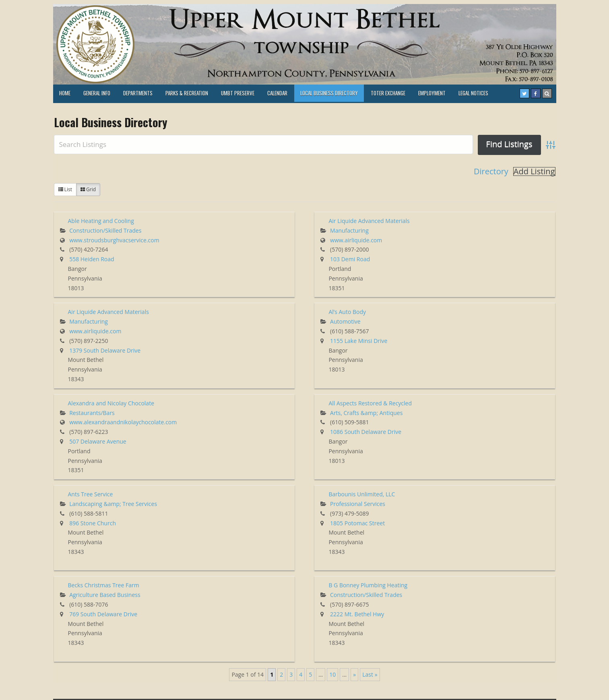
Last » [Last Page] (370, 674)
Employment (432, 93)
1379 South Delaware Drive (105, 350)
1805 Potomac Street (357, 523)
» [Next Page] (354, 674)
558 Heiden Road (92, 259)
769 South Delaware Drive (103, 614)
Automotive (345, 321)
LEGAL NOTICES (473, 93)
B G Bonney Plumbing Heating (368, 585)
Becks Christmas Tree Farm (104, 585)
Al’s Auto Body (347, 312)
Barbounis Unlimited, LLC (362, 494)
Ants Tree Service (91, 494)
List (65, 189)
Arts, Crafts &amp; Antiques (366, 413)
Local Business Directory (329, 93)
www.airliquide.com (356, 240)
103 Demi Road (350, 259)
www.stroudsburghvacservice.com (114, 240)
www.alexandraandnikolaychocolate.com (123, 422)
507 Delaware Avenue (98, 441)
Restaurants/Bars (92, 413)
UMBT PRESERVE (238, 93)
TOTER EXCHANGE (388, 93)
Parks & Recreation (187, 93)
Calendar (277, 93)
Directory (491, 171)
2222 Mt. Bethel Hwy (357, 614)
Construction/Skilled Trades (105, 230)
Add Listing (534, 171)
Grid (88, 189)
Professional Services (358, 504)
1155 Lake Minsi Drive (359, 341)
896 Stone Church (93, 523)
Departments (138, 93)
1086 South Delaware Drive (366, 432)
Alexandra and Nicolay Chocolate (111, 403)
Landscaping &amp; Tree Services (113, 504)
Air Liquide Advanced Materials (369, 221)
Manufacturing (349, 230)
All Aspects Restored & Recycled (370, 403)
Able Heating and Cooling (101, 221)
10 (332, 674)
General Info (97, 93)
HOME (65, 93)
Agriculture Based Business (105, 595)
